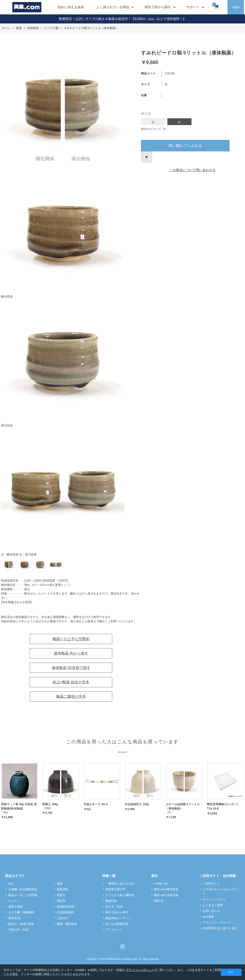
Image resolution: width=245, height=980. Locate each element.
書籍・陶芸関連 (67, 924)
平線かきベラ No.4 (95, 804)
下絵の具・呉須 (18, 930)
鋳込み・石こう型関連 (23, 895)
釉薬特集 (111, 901)
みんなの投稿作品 (117, 924)
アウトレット (114, 930)
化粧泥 (61, 895)
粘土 (11, 884)
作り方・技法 (114, 907)
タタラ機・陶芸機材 (21, 912)
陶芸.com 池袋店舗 (166, 895)
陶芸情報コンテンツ (118, 918)
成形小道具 (15, 907)
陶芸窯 (61, 901)
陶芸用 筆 (14, 918)
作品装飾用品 (65, 912)
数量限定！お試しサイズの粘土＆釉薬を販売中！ (95, 19)
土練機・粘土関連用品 (23, 889)
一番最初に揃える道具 (120, 884)
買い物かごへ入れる (185, 146)
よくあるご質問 (213, 905)
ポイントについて (214, 899)
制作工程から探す (117, 912)
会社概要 (208, 917)
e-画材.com (161, 884)
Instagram (122, 947)
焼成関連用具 (65, 907)
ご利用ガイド (211, 884)
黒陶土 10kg (50, 804)
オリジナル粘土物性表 (120, 895)
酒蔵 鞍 (159, 901)
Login (236, 7)
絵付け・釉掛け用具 (21, 924)
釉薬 (60, 884)
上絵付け (63, 918)
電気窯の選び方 (115, 889)
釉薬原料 (63, 889)
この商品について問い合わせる (192, 170)
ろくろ (13, 901)
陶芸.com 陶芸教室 (166, 889)
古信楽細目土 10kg (137, 804)
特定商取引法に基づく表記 (220, 928)
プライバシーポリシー (217, 922)
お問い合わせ (211, 911)
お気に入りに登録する (147, 157)
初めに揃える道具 (71, 7)
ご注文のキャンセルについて (220, 891)
